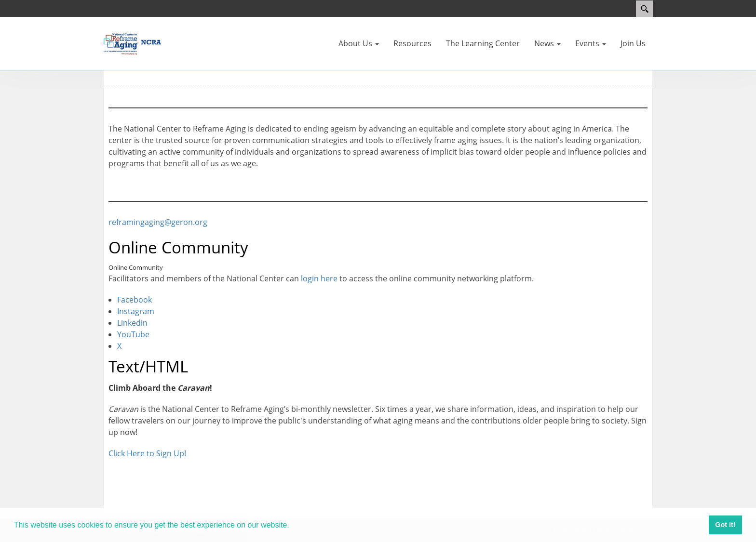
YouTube (133, 334)
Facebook (135, 300)
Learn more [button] (314, 525)
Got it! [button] (725, 525)
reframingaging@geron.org (158, 222)
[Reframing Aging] (132, 42)
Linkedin (132, 323)
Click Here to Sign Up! (147, 453)
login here (319, 278)
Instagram (136, 311)
